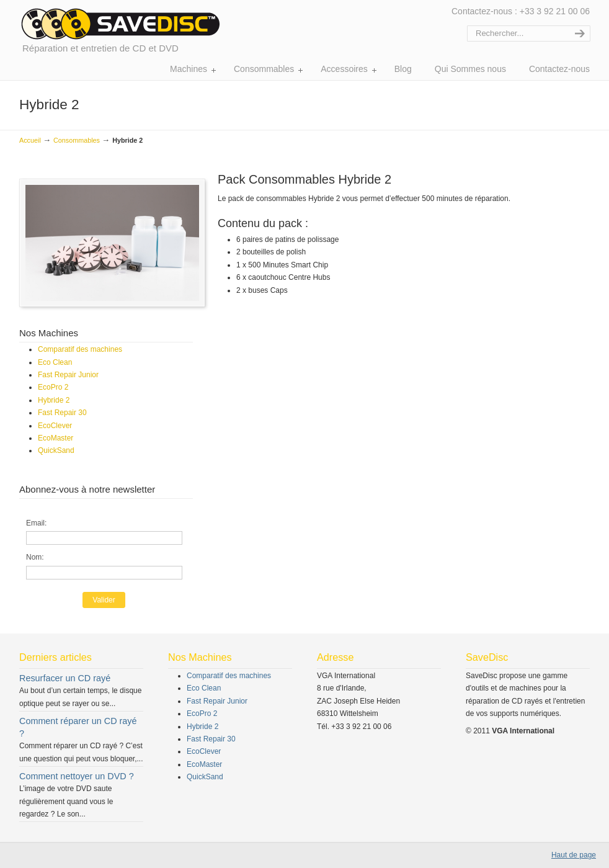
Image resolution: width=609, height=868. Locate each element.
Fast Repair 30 (62, 413)
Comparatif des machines (80, 349)
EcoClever (55, 426)
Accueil (30, 140)
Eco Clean (55, 362)
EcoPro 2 (53, 387)
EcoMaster (56, 438)
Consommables (77, 140)
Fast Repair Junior (68, 375)
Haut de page (574, 855)
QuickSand (56, 450)
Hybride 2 (54, 400)
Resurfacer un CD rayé (65, 678)
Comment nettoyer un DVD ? (77, 776)
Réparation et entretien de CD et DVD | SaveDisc (120, 24)
